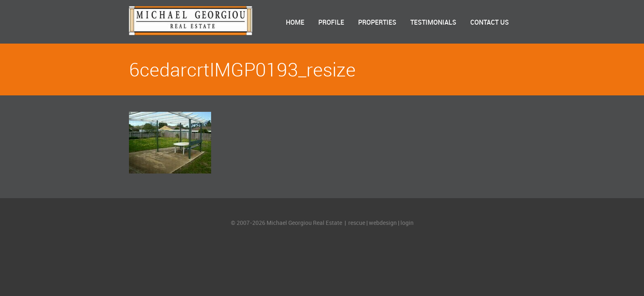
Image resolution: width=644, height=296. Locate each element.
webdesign (383, 223)
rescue (357, 223)
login (407, 223)
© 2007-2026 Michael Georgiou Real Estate (287, 223)
